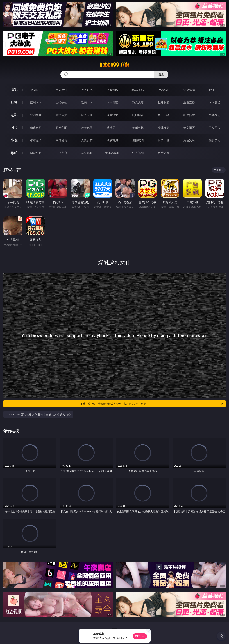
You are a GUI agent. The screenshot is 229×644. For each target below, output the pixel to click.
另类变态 (215, 115)
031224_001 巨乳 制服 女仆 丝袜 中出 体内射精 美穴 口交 (38, 414)
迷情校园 (138, 140)
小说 (14, 140)
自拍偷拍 (61, 102)
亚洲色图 (61, 128)
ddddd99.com (114, 65)
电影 (14, 115)
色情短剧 (164, 153)
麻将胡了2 (138, 90)
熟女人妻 (138, 102)
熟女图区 (189, 128)
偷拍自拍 (61, 115)
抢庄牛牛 (215, 90)
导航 (14, 153)
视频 (14, 102)
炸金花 (164, 90)
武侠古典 (112, 140)
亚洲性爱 (36, 115)
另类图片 (215, 128)
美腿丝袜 (138, 128)
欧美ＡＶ (87, 102)
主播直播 (189, 102)
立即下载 (140, 636)
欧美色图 (87, 128)
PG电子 (36, 90)
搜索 (161, 74)
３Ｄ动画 (112, 102)
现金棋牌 (189, 90)
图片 (14, 128)
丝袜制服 (164, 102)
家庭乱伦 (61, 140)
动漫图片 (112, 128)
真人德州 (61, 90)
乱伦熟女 (189, 115)
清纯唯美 (164, 128)
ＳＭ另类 (215, 102)
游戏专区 (112, 90)
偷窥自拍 (36, 128)
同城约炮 (36, 153)
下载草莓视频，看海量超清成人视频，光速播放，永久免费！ (152, 404)
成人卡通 (87, 115)
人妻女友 (87, 140)
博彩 (14, 90)
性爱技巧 (215, 140)
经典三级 (164, 115)
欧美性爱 (112, 115)
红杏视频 (138, 153)
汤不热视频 (112, 153)
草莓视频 (87, 153)
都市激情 (36, 140)
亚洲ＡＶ (36, 102)
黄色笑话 (189, 140)
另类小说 (164, 140)
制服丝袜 (138, 115)
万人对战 (87, 90)
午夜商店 (61, 153)
